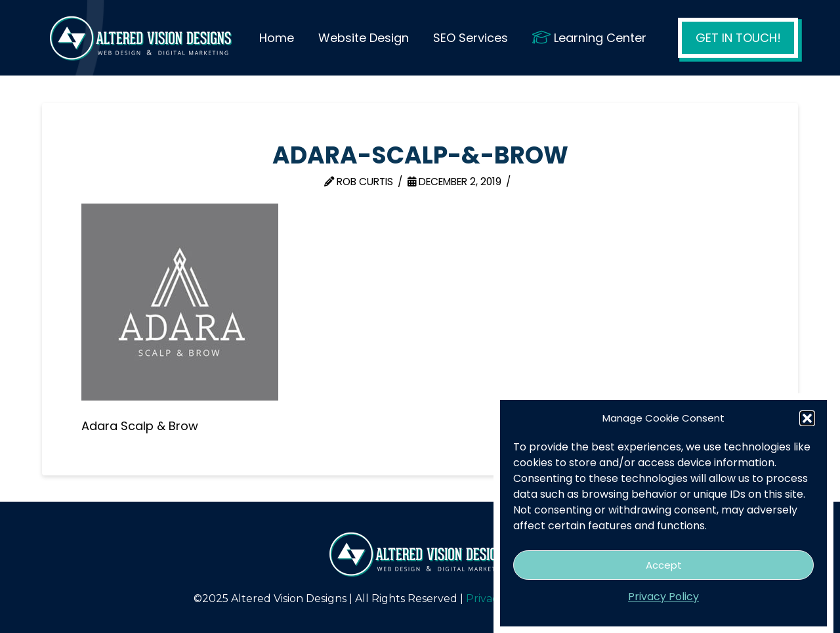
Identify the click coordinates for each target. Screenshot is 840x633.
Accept (664, 565)
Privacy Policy (663, 597)
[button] (807, 418)
